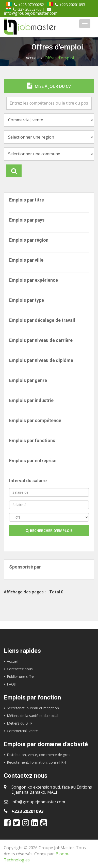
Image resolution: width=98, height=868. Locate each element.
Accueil (32, 58)
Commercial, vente (22, 731)
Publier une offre (20, 677)
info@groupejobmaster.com (38, 802)
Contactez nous (20, 669)
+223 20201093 (27, 811)
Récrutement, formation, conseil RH (36, 762)
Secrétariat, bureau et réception (33, 708)
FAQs (11, 684)
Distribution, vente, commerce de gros (39, 755)
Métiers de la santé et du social (32, 716)
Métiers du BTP (20, 723)
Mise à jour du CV (49, 86)
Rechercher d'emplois (49, 531)
